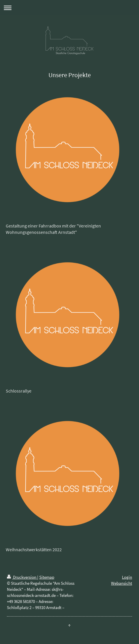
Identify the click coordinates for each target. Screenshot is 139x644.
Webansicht (122, 583)
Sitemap (47, 577)
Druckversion (22, 577)
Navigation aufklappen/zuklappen (69, 8)
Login (127, 577)
